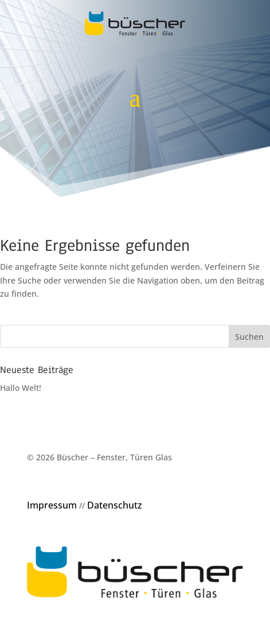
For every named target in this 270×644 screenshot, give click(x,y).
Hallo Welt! (21, 388)
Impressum (52, 505)
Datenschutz (115, 505)
